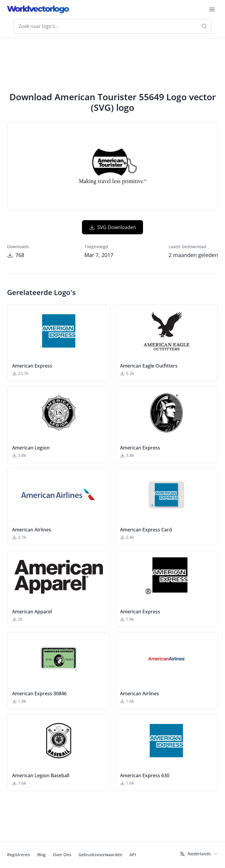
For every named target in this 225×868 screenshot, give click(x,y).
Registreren (19, 855)
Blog (41, 855)
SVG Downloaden (112, 227)
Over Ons (62, 855)
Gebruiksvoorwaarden (100, 855)
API (133, 855)
